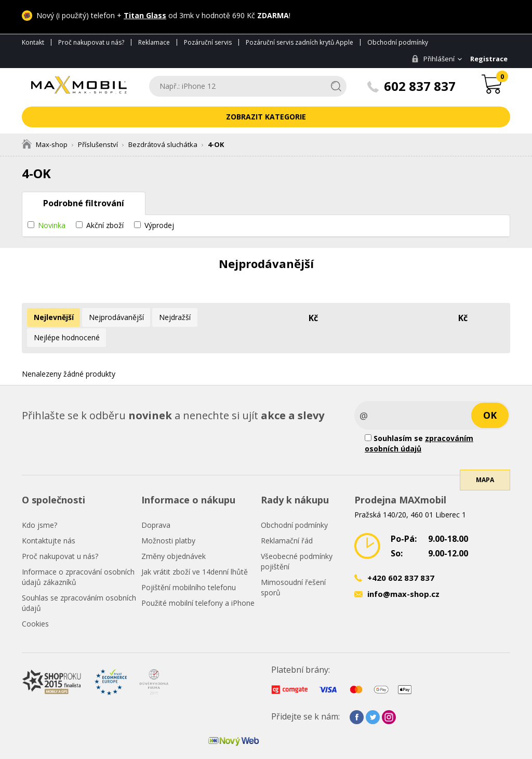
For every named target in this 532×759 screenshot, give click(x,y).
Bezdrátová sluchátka (163, 144)
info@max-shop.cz (403, 572)
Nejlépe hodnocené (229, 317)
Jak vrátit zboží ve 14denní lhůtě (195, 550)
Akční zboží (105, 225)
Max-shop (45, 144)
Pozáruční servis (208, 42)
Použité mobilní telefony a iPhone (198, 582)
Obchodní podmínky (398, 42)
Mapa (485, 469)
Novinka (52, 225)
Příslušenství (98, 144)
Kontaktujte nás (49, 519)
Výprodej (159, 225)
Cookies (35, 602)
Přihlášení (430, 59)
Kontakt (33, 42)
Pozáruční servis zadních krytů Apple (300, 42)
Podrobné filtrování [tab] (84, 203)
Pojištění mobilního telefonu (189, 566)
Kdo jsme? (39, 504)
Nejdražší (168, 317)
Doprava (156, 504)
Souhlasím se (419, 422)
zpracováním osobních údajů (419, 422)
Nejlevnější (52, 317)
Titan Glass (145, 15)
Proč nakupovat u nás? (91, 42)
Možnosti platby (168, 519)
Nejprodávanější (112, 317)
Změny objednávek (174, 535)
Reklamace (154, 42)
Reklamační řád (287, 519)
